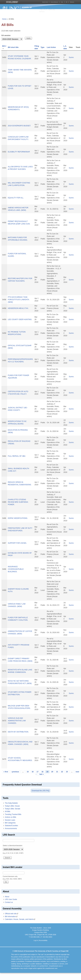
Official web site (12, 914)
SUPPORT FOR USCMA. (17, 543)
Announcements (11, 828)
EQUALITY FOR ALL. (16, 198)
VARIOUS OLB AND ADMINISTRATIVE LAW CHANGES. (17, 721)
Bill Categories (10, 823)
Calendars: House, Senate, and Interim (20, 919)
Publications (72, 2)
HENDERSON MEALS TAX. (18, 308)
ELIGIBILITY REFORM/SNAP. (19, 152)
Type (43, 47)
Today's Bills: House (12, 806)
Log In (36, 940)
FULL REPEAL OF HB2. (17, 456)
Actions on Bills (10, 817)
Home (4, 19)
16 (33, 772)
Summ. (71, 57)
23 (67, 772)
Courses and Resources (54, 2)
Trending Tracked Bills (13, 814)
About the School (45, 2)
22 (62, 772)
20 (52, 772)
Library (62, 2)
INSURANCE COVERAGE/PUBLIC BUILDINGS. (16, 569)
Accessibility (43, 940)
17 (38, 772)
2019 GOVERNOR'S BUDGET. (19, 126)
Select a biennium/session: (13, 846)
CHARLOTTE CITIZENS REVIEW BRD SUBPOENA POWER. (18, 502)
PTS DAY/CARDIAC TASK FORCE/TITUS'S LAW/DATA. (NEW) (19, 300)
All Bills (8, 811)
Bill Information (11, 917)
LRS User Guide (11, 899)
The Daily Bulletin (11, 803)
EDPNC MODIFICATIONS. (18, 518)
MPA (67, 2)
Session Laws (10, 820)
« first (6, 772)
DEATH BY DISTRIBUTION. (18, 732)
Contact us (9, 902)
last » (42, 774)
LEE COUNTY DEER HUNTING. (20, 319)
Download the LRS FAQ (40, 791)
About (7, 897)
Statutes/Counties (11, 826)
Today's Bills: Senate (12, 809)
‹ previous (15, 772)
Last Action (51, 47)
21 (57, 772)
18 (42, 772)
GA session (6, 35)
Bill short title (13, 47)
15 (28, 772)
